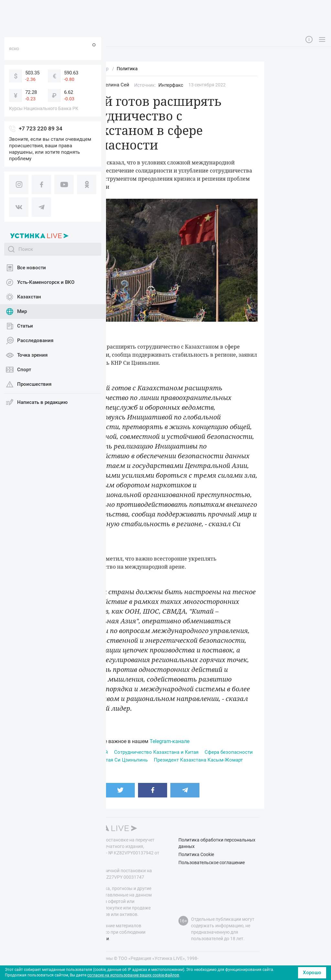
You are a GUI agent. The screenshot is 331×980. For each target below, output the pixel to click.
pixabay (96, 330)
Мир (84, 85)
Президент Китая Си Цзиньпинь (111, 760)
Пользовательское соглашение (212, 863)
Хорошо (312, 973)
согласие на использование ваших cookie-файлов (133, 975)
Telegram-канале (170, 741)
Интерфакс (171, 85)
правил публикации (88, 939)
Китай (101, 752)
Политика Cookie (196, 854)
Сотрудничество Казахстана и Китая (156, 752)
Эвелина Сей (114, 85)
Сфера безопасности (229, 752)
